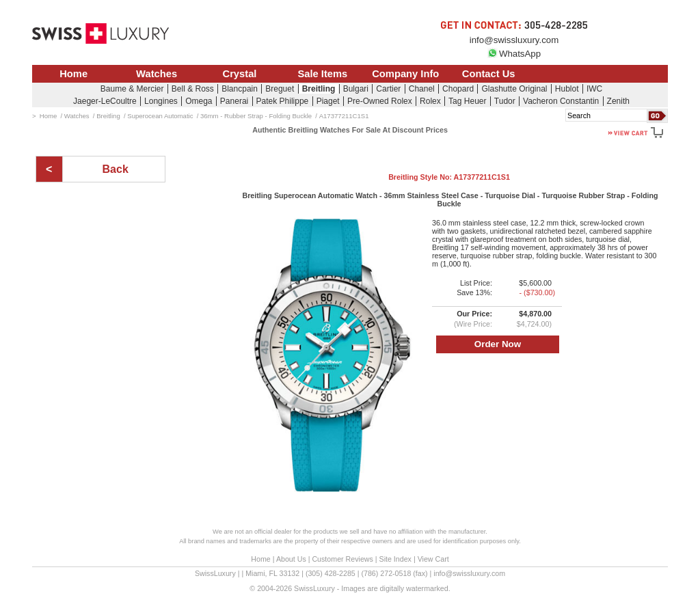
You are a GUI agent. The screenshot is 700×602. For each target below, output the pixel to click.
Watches (157, 74)
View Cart (433, 559)
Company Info (405, 74)
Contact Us (489, 74)
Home (73, 74)
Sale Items (322, 74)
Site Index (395, 559)
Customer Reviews (342, 559)
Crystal (240, 74)
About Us (291, 559)
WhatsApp (514, 54)
